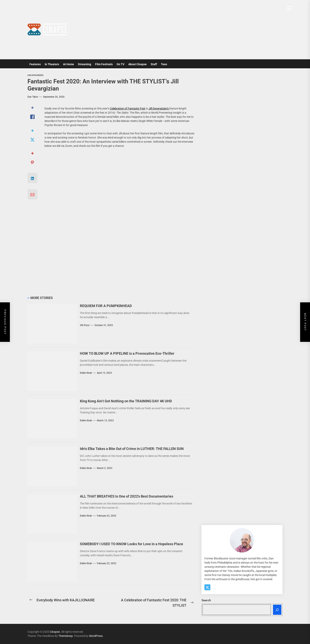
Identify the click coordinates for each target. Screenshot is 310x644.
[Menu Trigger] (289, 8)
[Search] (277, 610)
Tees (164, 64)
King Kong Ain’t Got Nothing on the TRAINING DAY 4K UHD (126, 401)
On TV (121, 64)
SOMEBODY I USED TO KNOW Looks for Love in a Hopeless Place (131, 544)
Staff (154, 64)
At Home (69, 64)
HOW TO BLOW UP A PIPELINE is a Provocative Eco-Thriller (127, 353)
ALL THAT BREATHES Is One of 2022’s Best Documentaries (127, 496)
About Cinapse (138, 64)
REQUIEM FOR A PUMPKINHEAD (106, 306)
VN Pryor (85, 325)
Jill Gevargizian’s (159, 108)
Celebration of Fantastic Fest (128, 108)
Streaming (85, 64)
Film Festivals (104, 64)
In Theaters (52, 64)
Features (35, 64)
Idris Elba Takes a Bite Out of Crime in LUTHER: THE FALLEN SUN (132, 449)
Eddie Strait (86, 373)
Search (206, 600)
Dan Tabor (33, 97)
